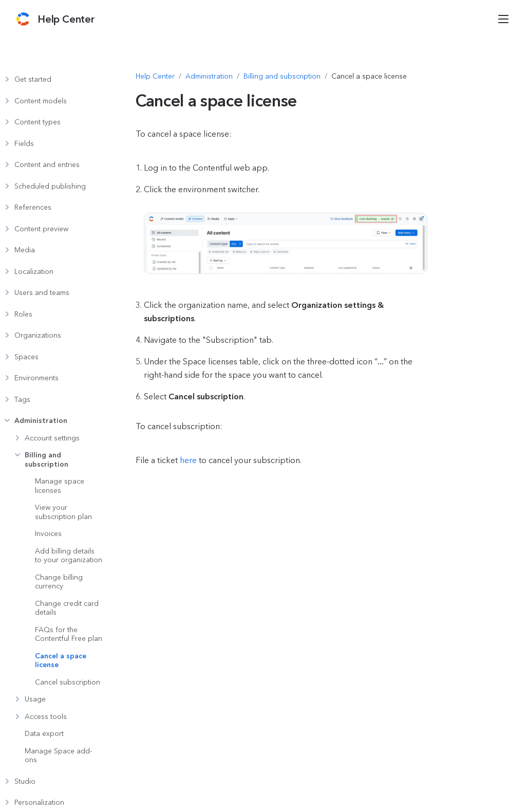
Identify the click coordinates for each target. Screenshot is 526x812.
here (188, 460)
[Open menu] (503, 19)
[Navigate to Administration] (209, 77)
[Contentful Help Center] (66, 19)
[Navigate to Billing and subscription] (282, 77)
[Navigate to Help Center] (155, 77)
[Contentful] (23, 19)
